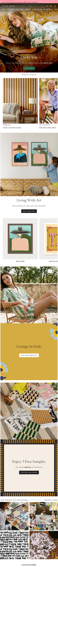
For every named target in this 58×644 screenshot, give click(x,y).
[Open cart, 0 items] (51, 6)
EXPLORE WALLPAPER (29, 472)
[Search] (47, 6)
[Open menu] (55, 6)
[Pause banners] (56, 2)
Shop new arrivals (29, 355)
